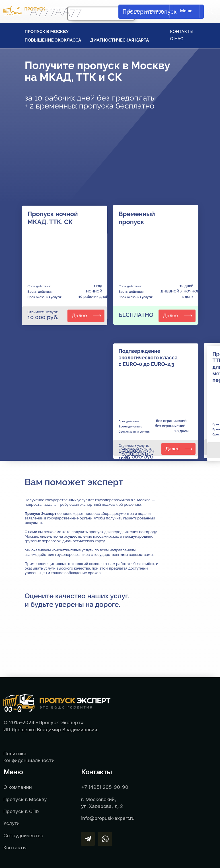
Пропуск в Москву (25, 799)
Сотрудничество (23, 836)
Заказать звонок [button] (146, 11)
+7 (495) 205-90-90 (94, 10)
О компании (18, 787)
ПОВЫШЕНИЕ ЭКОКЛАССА (53, 40)
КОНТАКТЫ (182, 32)
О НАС (177, 39)
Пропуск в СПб (21, 811)
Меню (186, 11)
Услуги (12, 823)
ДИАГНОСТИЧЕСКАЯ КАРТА (120, 40)
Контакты (15, 847)
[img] (210, 11)
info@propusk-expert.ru (108, 818)
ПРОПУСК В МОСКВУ (47, 32)
